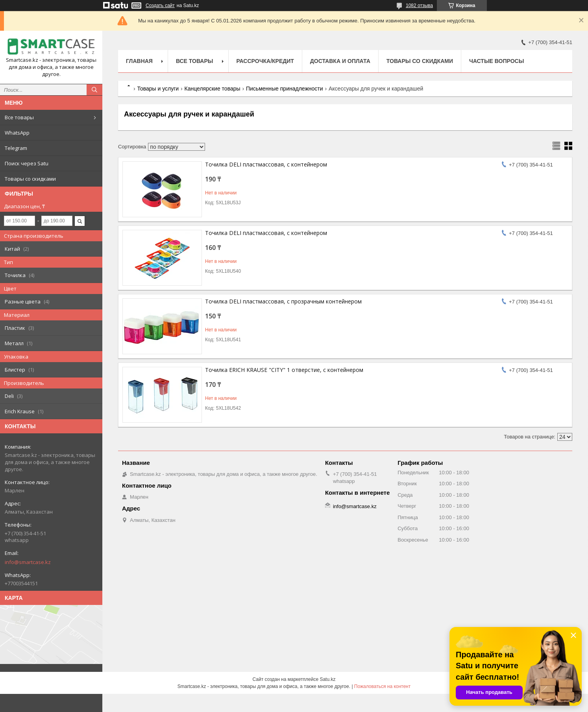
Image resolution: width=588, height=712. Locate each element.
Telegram (16, 148)
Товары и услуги (158, 89)
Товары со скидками (30, 179)
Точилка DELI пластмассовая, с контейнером (266, 164)
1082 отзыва (419, 6)
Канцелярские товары (213, 89)
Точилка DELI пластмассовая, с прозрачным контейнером (283, 301)
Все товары (19, 117)
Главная (139, 61)
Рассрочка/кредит (265, 61)
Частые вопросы (496, 61)
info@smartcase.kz (28, 562)
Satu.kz (327, 679)
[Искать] (94, 90)
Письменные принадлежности (285, 89)
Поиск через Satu (27, 163)
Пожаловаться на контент (382, 686)
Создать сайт (160, 6)
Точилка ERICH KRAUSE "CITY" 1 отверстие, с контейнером (284, 370)
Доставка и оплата (340, 61)
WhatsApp (17, 133)
